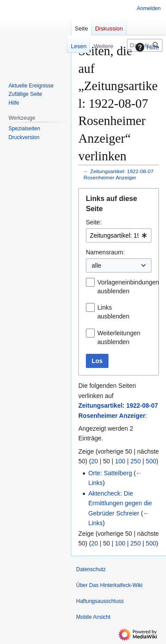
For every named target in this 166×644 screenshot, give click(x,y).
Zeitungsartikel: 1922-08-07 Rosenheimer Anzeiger (119, 174)
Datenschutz (91, 569)
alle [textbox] (97, 265)
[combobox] (119, 235)
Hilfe (146, 47)
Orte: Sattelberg (110, 473)
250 (136, 461)
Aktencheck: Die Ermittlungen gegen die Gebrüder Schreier (120, 503)
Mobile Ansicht (93, 617)
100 (120, 461)
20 (95, 461)
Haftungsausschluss (100, 601)
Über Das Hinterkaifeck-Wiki (109, 585)
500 (151, 461)
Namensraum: (105, 252)
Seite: (94, 222)
